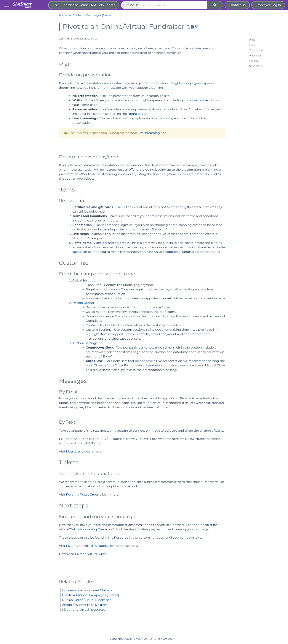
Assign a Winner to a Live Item (85, 605)
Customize (256, 50)
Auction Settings (85, 343)
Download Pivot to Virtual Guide (83, 554)
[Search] (215, 5)
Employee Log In (268, 5)
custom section (204, 100)
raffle (125, 243)
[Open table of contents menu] (7, 5)
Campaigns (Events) (99, 15)
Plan (252, 40)
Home (63, 15)
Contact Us (237, 5)
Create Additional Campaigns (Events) (91, 595)
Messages (73, 451)
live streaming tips (152, 133)
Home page (136, 114)
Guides (77, 15)
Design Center (83, 303)
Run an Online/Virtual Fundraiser (86, 600)
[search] (173, 5)
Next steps (256, 66)
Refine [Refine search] (131, 5)
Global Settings (84, 280)
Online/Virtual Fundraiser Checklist (88, 590)
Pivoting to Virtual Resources (88, 546)
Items (253, 45)
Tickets (253, 61)
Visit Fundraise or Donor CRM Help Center (84, 5)
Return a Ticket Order (82, 495)
